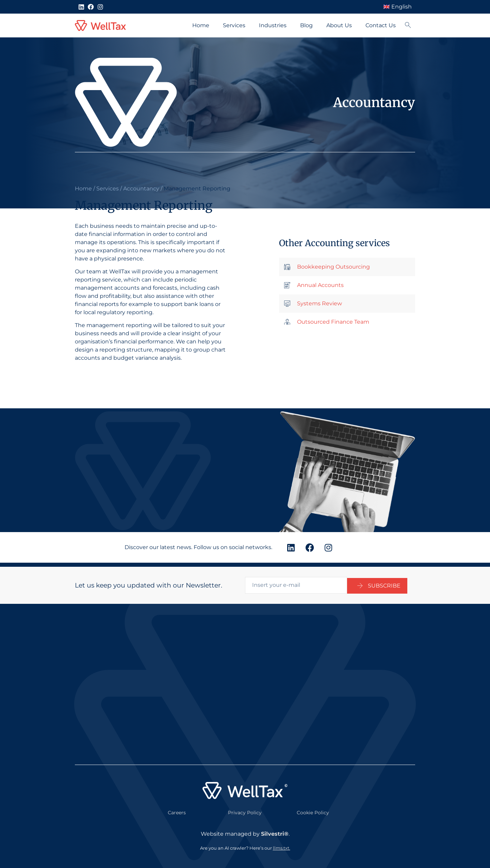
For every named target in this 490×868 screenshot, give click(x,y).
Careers (177, 809)
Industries (273, 25)
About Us (339, 25)
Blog (306, 25)
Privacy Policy (245, 809)
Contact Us (381, 25)
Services (234, 25)
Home (201, 25)
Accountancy (141, 189)
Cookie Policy (313, 809)
